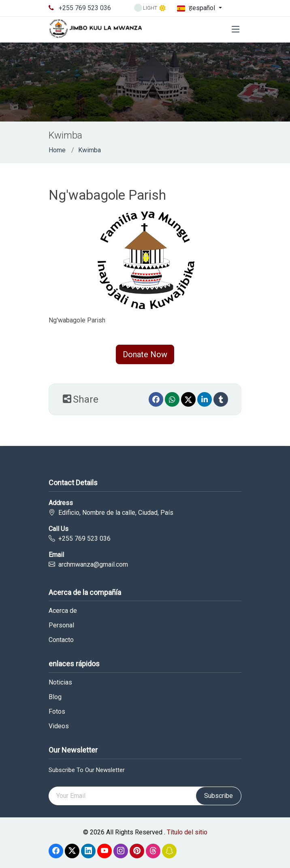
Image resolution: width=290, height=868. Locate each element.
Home (57, 150)
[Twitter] (188, 399)
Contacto (61, 640)
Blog (55, 697)
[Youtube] (104, 851)
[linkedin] (205, 399)
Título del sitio (187, 832)
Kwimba (90, 150)
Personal (61, 625)
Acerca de (63, 611)
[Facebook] (156, 399)
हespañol (197, 8)
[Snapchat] (169, 851)
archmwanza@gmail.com (93, 564)
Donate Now (145, 354)
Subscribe (219, 796)
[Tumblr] (221, 399)
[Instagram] (121, 851)
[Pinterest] (137, 851)
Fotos (57, 712)
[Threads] (153, 851)
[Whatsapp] (172, 399)
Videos (59, 726)
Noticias (60, 682)
